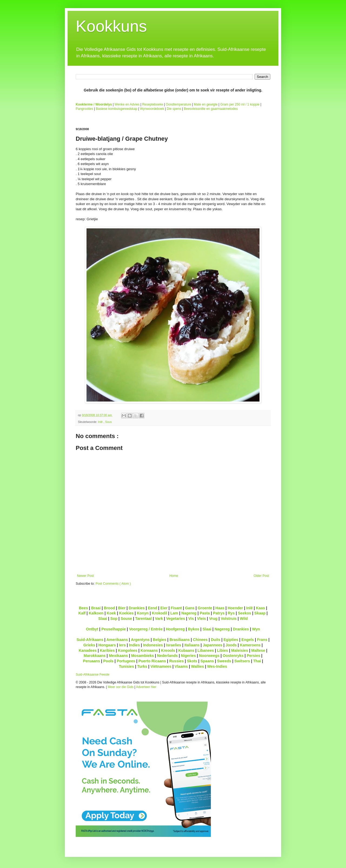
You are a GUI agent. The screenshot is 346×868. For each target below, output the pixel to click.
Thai (257, 661)
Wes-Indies (217, 666)
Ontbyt (92, 629)
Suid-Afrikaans (90, 640)
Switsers (242, 661)
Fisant (176, 608)
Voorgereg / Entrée (146, 629)
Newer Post (85, 576)
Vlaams (181, 666)
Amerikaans (117, 640)
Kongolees (128, 650)
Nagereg (189, 613)
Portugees (126, 661)
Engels (248, 640)
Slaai (103, 619)
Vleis (202, 619)
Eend (152, 608)
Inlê (101, 422)
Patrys (219, 613)
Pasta (205, 613)
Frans (262, 640)
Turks (142, 666)
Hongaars (107, 645)
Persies (254, 656)
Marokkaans (95, 656)
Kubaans (186, 650)
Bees (84, 608)
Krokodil (160, 613)
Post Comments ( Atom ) (113, 584)
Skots (192, 661)
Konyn (143, 613)
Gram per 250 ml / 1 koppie (240, 104)
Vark (159, 619)
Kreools (168, 650)
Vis (191, 619)
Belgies (159, 640)
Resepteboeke (153, 104)
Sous (109, 422)
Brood (109, 608)
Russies (177, 661)
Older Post (261, 576)
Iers (122, 645)
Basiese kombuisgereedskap (117, 109)
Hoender (235, 608)
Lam (174, 613)
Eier (164, 608)
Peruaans (92, 661)
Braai (96, 608)
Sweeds (224, 661)
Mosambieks (142, 656)
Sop (114, 619)
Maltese (258, 650)
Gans (190, 608)
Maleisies (239, 650)
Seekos (244, 613)
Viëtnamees (161, 666)
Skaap (260, 613)
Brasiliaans (180, 640)
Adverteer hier (146, 687)
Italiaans (192, 645)
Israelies (174, 645)
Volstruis (229, 619)
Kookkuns (111, 26)
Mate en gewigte (206, 104)
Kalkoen (96, 613)
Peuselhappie (114, 629)
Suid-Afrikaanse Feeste (93, 675)
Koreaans (149, 650)
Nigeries (188, 656)
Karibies (107, 650)
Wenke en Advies (127, 104)
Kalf (82, 613)
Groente (205, 608)
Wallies (198, 666)
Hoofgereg (175, 629)
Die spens (174, 109)
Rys (231, 613)
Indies (134, 645)
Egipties (231, 640)
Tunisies (127, 666)
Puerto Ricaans (152, 661)
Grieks (89, 645)
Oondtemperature (178, 104)
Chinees (200, 640)
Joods (231, 645)
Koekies (127, 613)
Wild (244, 619)
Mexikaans (118, 656)
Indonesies (153, 645)
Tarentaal (143, 619)
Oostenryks (233, 656)
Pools (108, 661)
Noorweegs (209, 656)
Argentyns (140, 640)
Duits (216, 640)
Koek (111, 613)
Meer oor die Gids (121, 687)
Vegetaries (175, 619)
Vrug (213, 619)
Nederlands (167, 656)
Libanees (206, 650)
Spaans (207, 661)
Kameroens (250, 645)
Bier (122, 608)
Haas (220, 608)
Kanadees (88, 650)
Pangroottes (84, 109)
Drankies (137, 608)
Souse (126, 619)
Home (174, 576)
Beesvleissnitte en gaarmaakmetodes (211, 109)
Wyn (256, 629)
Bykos (194, 629)
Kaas (261, 608)
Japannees (213, 645)
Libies (223, 650)
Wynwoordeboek (152, 109)
